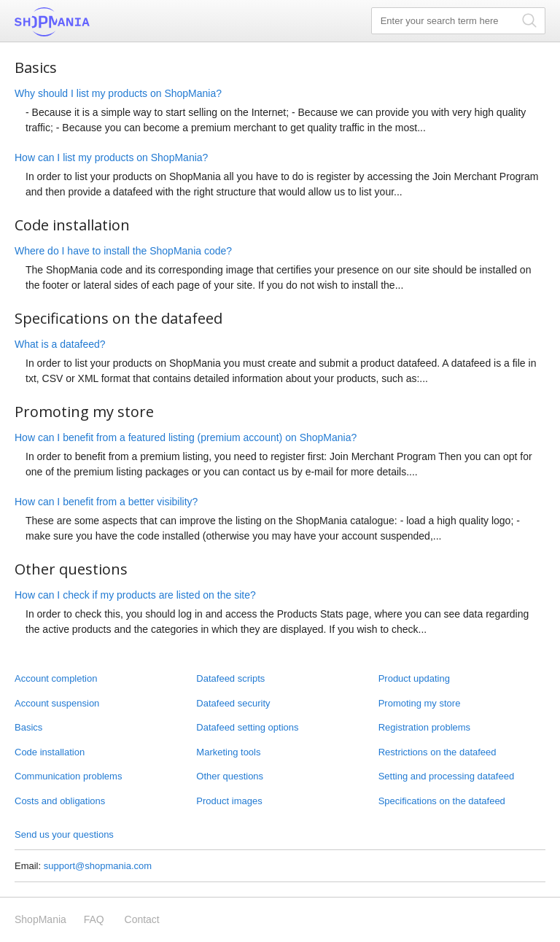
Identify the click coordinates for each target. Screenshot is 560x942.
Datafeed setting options (247, 727)
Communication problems (68, 776)
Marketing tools (228, 752)
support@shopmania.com (98, 866)
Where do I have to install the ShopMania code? (123, 251)
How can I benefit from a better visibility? (106, 502)
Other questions (230, 776)
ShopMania (87, 22)
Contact (142, 919)
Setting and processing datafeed (446, 776)
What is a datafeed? (60, 344)
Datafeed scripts (230, 678)
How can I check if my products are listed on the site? (135, 595)
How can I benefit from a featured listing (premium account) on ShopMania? (186, 437)
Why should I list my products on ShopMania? (118, 93)
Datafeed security (233, 703)
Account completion (56, 678)
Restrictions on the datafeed (437, 752)
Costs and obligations (60, 801)
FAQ (94, 919)
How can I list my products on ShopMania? (111, 157)
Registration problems (424, 727)
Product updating (414, 678)
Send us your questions (64, 834)
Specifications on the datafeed (442, 801)
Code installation (50, 752)
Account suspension (57, 703)
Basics (28, 727)
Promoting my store (420, 703)
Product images (229, 801)
